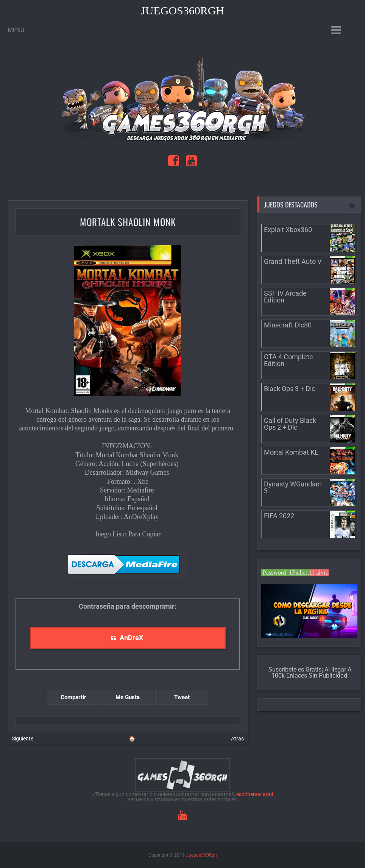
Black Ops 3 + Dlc (289, 389)
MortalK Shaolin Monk (128, 222)
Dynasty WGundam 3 (293, 487)
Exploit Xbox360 (288, 230)
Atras (237, 739)
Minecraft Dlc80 (288, 325)
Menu (16, 30)
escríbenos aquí (255, 794)
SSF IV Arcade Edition (285, 297)
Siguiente (23, 739)
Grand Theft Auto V (293, 261)
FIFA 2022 (279, 516)
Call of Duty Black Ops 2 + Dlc (290, 424)
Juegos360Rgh (182, 10)
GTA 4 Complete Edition (289, 360)
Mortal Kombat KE (291, 452)
